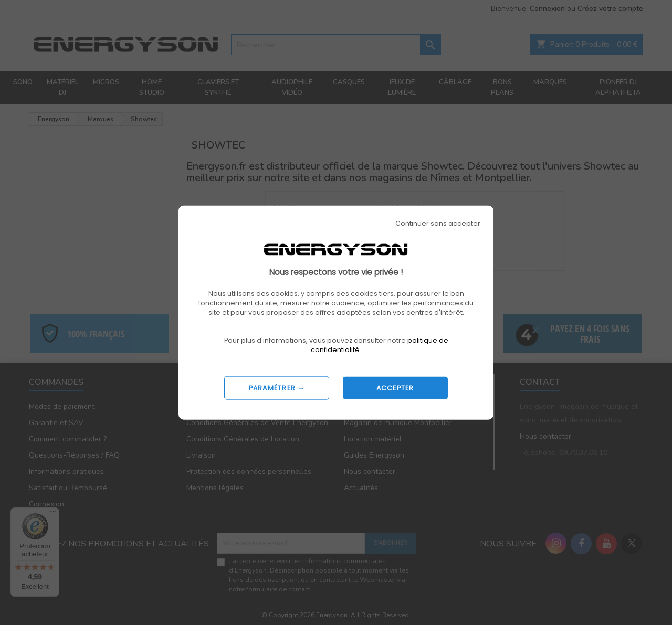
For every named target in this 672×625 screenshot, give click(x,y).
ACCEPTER (395, 388)
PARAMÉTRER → (277, 388)
